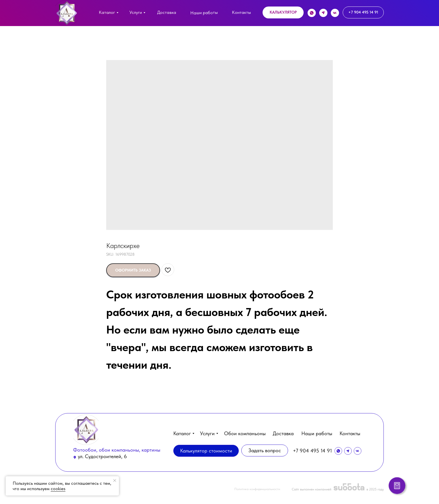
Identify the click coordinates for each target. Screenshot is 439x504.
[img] (66, 13)
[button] (283, 12)
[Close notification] (115, 480)
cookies (58, 489)
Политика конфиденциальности (257, 489)
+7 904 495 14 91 (312, 451)
